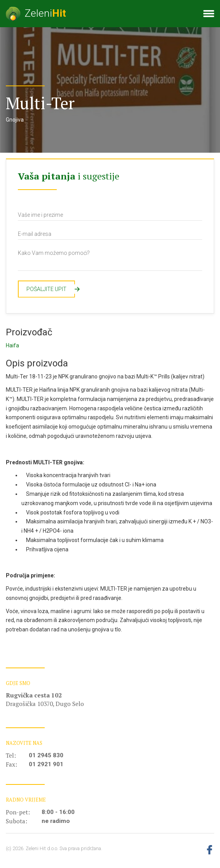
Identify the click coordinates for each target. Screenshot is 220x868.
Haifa (12, 345)
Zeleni (36, 14)
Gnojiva (15, 120)
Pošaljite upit (51, 289)
